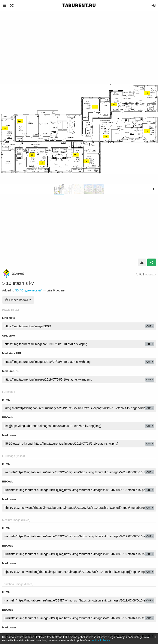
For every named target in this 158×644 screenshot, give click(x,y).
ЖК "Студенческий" (28, 290)
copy (150, 326)
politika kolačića (101, 640)
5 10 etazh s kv (18, 283)
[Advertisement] (79, 43)
